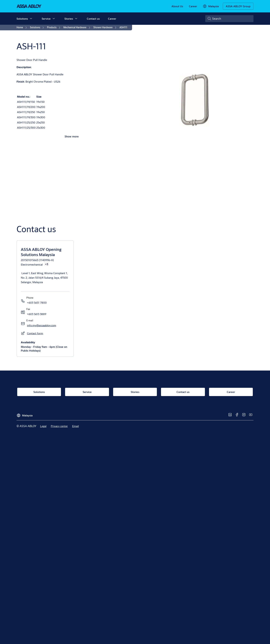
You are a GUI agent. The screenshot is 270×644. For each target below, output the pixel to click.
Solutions (22, 19)
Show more (72, 136)
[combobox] (229, 19)
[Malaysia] (211, 6)
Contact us (93, 19)
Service (46, 19)
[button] (31, 19)
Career (112, 19)
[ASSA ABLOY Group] (238, 6)
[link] (177, 6)
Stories (69, 19)
